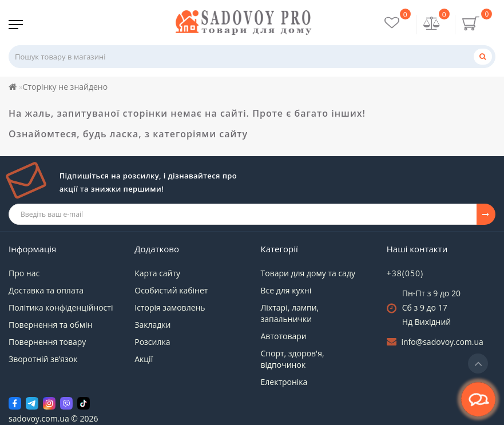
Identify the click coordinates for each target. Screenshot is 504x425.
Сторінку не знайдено (66, 87)
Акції (144, 359)
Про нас (24, 273)
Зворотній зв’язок (43, 359)
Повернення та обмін (50, 325)
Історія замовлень (170, 307)
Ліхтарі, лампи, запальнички (290, 313)
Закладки (152, 325)
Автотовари (284, 336)
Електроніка (284, 382)
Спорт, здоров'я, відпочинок (293, 359)
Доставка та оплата (46, 290)
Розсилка (152, 342)
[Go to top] (478, 364)
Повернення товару (47, 342)
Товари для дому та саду (308, 273)
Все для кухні (286, 290)
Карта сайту (157, 273)
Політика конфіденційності (61, 307)
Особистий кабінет (171, 290)
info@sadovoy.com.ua (442, 342)
